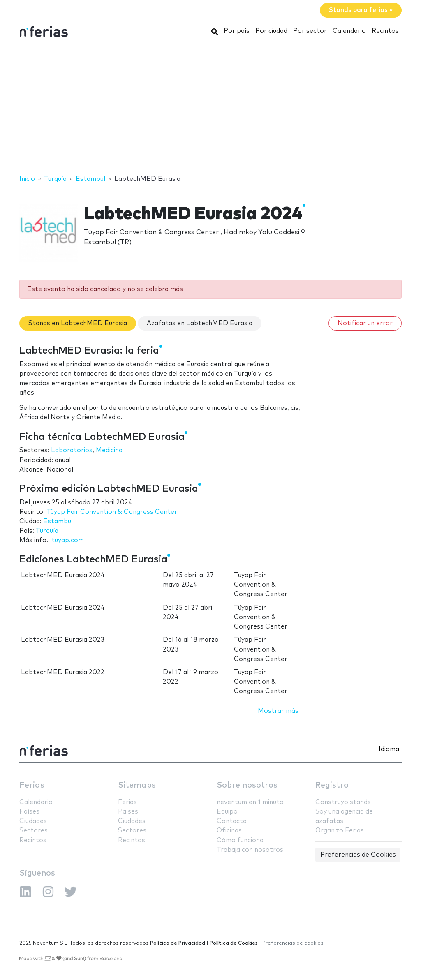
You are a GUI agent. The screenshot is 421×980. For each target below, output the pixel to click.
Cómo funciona (240, 840)
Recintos (385, 31)
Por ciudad (271, 31)
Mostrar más (278, 711)
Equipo (227, 812)
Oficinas (229, 831)
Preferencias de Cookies (358, 855)
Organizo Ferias (340, 831)
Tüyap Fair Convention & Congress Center (112, 512)
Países (29, 812)
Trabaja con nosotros (250, 850)
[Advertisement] (210, 108)
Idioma (389, 749)
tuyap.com (68, 540)
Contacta (232, 821)
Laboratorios (72, 450)
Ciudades (33, 821)
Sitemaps (137, 785)
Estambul (58, 521)
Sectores (34, 831)
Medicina (109, 450)
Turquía (47, 531)
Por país (237, 31)
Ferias (32, 785)
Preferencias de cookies (293, 943)
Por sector (310, 31)
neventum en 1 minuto (250, 802)
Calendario (349, 31)
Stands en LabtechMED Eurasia (78, 323)
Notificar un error (365, 323)
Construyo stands (343, 802)
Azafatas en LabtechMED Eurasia (200, 323)
